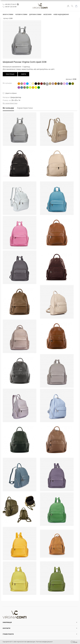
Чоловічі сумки (21, 14)
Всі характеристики (10, 103)
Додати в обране (11, 93)
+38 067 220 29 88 (11, 7)
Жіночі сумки (8, 14)
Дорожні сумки (35, 14)
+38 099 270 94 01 (11, 4)
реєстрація (10, 74)
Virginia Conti (20, 642)
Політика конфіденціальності (44, 642)
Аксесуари (47, 14)
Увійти (68, 6)
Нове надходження (61, 14)
